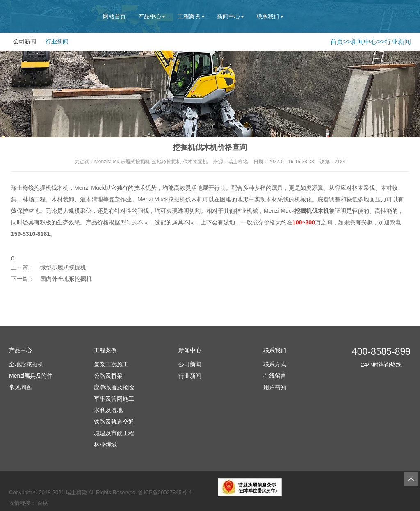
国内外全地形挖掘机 (66, 279)
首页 (337, 42)
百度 (43, 503)
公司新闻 (25, 41)
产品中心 (152, 16)
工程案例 (191, 16)
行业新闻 (57, 41)
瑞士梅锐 (76, 492)
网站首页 (114, 16)
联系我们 (270, 16)
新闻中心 (231, 16)
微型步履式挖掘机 (63, 267)
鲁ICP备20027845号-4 (165, 492)
